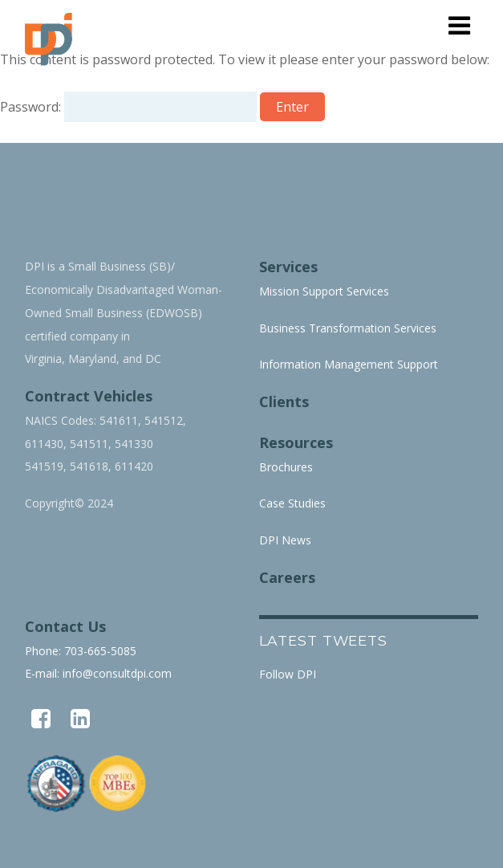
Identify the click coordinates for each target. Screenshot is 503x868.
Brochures (286, 467)
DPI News (285, 540)
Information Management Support (349, 364)
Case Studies (292, 503)
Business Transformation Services (348, 328)
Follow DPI (288, 674)
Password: (128, 107)
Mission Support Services (324, 291)
